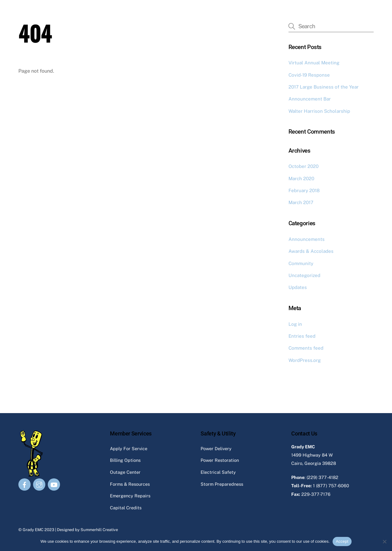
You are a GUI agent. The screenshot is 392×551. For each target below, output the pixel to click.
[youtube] (54, 484)
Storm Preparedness (222, 484)
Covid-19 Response (309, 75)
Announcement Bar (310, 99)
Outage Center (125, 472)
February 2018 (304, 190)
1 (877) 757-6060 (331, 486)
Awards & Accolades (311, 251)
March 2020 (301, 179)
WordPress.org (305, 360)
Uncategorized (304, 275)
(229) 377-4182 (322, 477)
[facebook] (24, 484)
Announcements (307, 239)
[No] (384, 541)
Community (301, 263)
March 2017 (301, 202)
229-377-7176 (316, 494)
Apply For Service (129, 448)
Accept (342, 541)
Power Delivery (216, 448)
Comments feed (306, 348)
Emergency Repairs (130, 496)
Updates (298, 287)
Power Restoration (220, 460)
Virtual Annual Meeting (314, 63)
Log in (295, 324)
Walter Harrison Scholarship (319, 111)
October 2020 (303, 166)
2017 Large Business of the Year (324, 87)
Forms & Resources (130, 484)
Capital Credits (126, 508)
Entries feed (302, 336)
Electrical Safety (218, 472)
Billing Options (125, 460)
